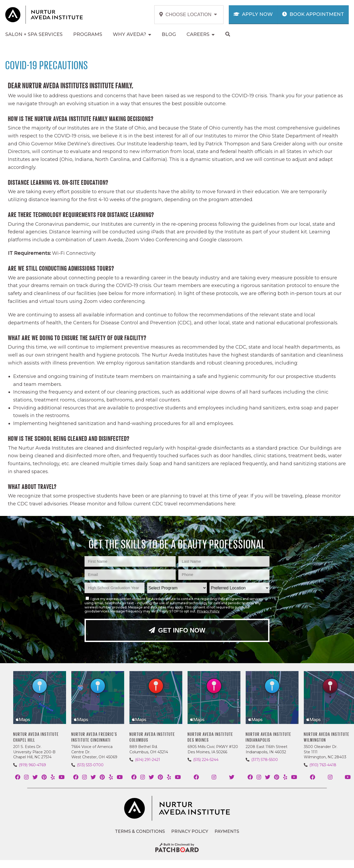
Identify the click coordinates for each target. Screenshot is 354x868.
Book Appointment (313, 14)
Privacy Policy (208, 611)
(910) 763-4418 (323, 765)
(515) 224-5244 (206, 760)
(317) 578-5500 (265, 760)
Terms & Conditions (140, 831)
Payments (227, 831)
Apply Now (253, 14)
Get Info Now (177, 630)
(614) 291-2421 (148, 760)
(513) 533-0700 (90, 765)
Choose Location (188, 15)
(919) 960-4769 (32, 765)
